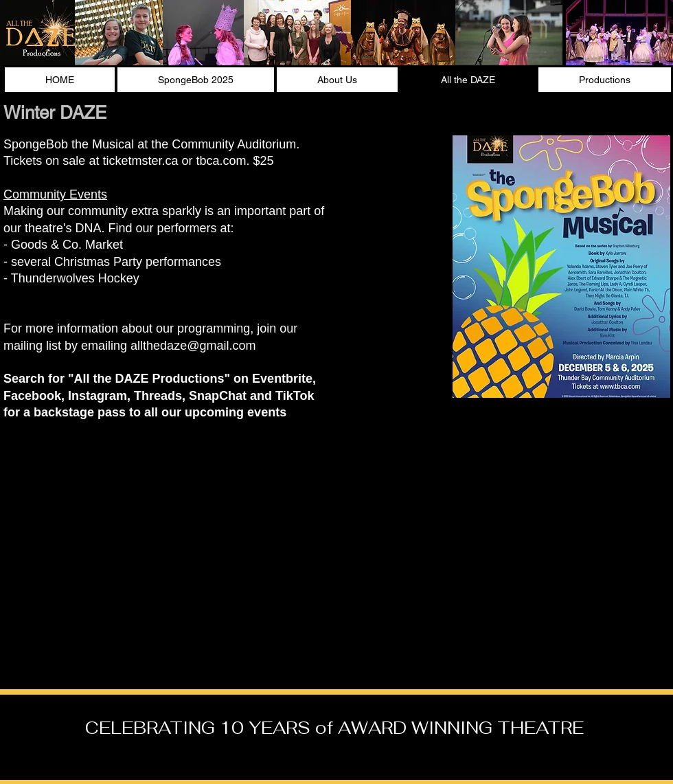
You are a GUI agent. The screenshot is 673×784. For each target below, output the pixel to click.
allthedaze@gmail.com (193, 346)
